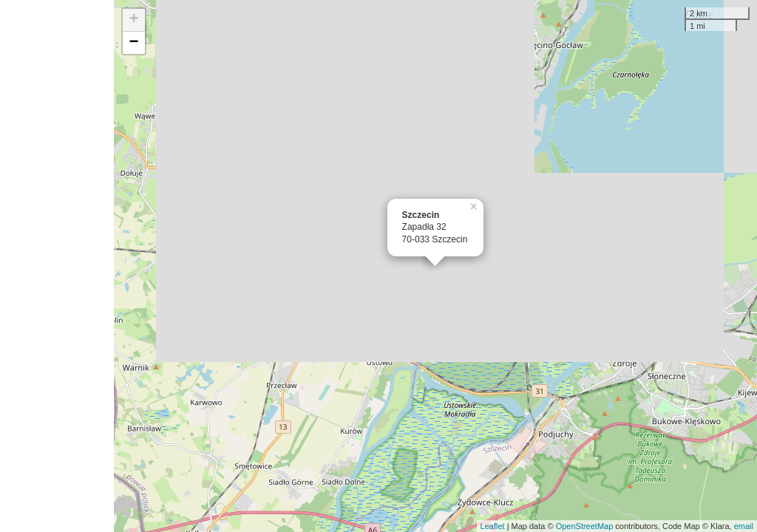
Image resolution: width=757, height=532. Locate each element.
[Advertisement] (57, 266)
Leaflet (493, 526)
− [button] (134, 43)
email (744, 526)
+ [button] (134, 20)
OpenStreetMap (585, 526)
